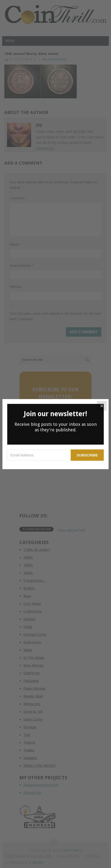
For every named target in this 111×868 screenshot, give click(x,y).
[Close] (102, 406)
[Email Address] (39, 455)
